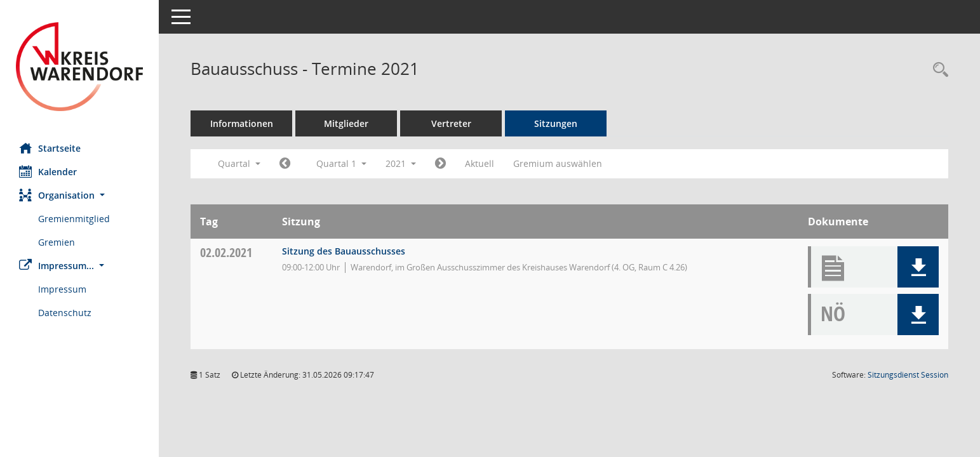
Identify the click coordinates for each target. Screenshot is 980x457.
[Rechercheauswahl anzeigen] (937, 70)
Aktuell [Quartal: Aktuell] (480, 163)
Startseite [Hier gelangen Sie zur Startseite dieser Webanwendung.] (50, 148)
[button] (79, 195)
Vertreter (451, 123)
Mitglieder (346, 123)
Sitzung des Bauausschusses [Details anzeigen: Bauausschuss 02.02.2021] (344, 251)
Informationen (242, 123)
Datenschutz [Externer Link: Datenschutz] (65, 313)
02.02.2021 (226, 252)
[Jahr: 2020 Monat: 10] (285, 164)
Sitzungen (556, 123)
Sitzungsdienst (908, 375)
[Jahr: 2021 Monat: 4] (440, 164)
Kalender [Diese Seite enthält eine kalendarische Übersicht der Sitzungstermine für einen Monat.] (48, 171)
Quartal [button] (239, 163)
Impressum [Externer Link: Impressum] (62, 289)
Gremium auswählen (558, 163)
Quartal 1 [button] (341, 163)
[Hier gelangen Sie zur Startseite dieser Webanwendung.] (79, 67)
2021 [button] (401, 163)
